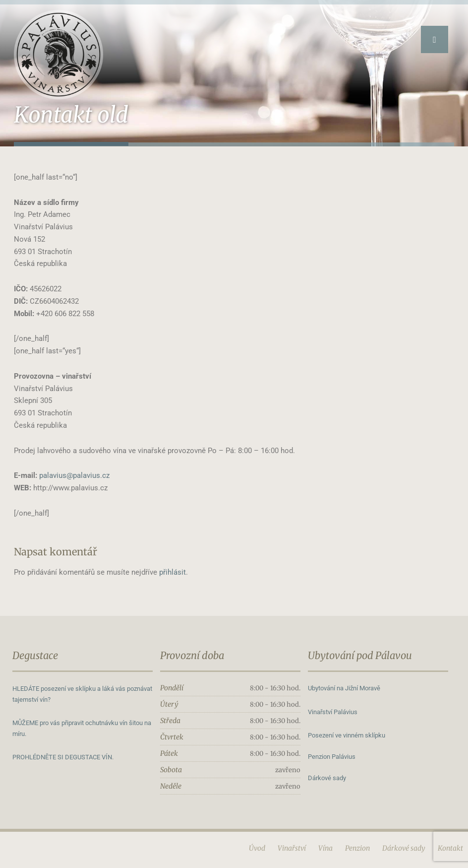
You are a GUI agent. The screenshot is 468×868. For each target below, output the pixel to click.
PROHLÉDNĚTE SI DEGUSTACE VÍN (62, 757)
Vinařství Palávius (333, 712)
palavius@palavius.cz (74, 475)
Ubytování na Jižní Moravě (344, 688)
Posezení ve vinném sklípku (347, 735)
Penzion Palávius (332, 757)
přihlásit (173, 572)
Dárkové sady (327, 778)
